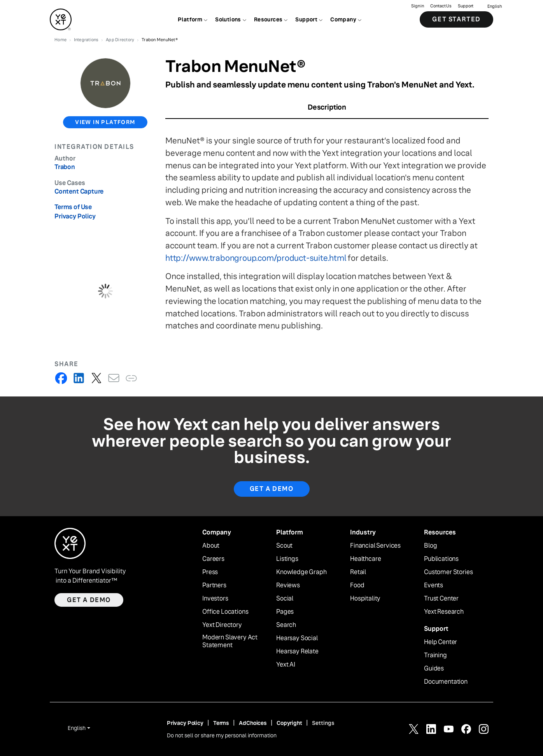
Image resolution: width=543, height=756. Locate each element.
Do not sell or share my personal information (222, 735)
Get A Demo (272, 489)
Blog (430, 546)
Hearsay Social (297, 638)
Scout (284, 546)
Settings (323, 723)
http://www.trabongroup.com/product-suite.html (256, 258)
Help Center (441, 642)
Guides (434, 669)
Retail (358, 572)
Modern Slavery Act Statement (230, 642)
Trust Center (441, 599)
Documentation (446, 682)
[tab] (327, 110)
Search (286, 625)
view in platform (105, 122)
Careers (213, 559)
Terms (221, 723)
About (211, 546)
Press (210, 572)
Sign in (418, 6)
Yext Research (444, 612)
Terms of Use (73, 207)
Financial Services (375, 546)
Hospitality (365, 599)
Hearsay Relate (297, 651)
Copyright (289, 723)
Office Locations (225, 612)
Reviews (288, 585)
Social (285, 599)
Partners (214, 585)
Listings (287, 559)
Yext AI (286, 665)
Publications (441, 559)
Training (435, 655)
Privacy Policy (75, 216)
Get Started (456, 19)
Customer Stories (448, 572)
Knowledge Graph (301, 572)
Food (357, 585)
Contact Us (441, 6)
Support (466, 6)
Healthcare (365, 559)
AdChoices (253, 723)
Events (434, 585)
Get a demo (89, 600)
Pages (285, 612)
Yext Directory (222, 625)
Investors (215, 599)
